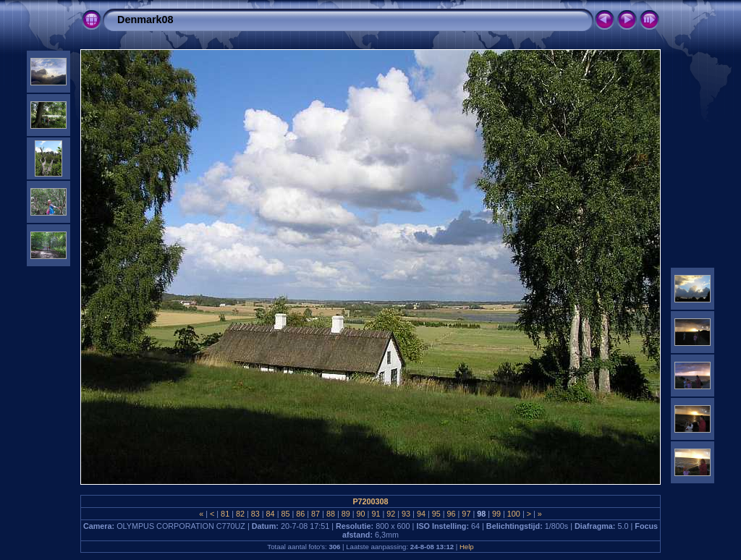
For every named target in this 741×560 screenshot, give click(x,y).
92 (391, 514)
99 (496, 514)
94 (421, 514)
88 (331, 514)
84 (271, 514)
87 (316, 514)
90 (361, 514)
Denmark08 (145, 20)
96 (452, 514)
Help (467, 547)
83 (255, 514)
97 (466, 514)
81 (225, 514)
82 (240, 514)
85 (285, 514)
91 (376, 514)
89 (346, 514)
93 (406, 514)
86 (300, 514)
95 (436, 514)
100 (514, 514)
